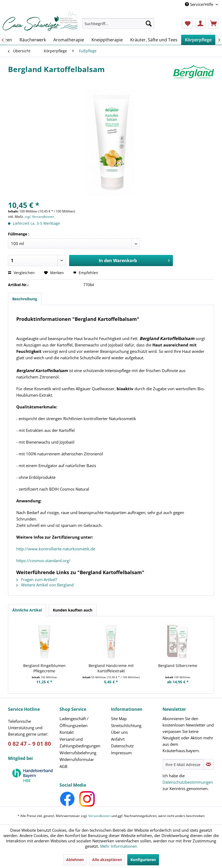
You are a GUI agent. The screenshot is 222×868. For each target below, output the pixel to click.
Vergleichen (21, 273)
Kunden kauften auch (73, 610)
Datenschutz (122, 746)
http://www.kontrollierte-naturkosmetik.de (56, 549)
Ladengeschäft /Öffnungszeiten (74, 722)
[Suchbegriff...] (118, 23)
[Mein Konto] (200, 23)
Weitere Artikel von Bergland (45, 585)
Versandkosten (99, 816)
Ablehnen (75, 860)
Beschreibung (25, 299)
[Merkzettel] (187, 23)
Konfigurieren (143, 860)
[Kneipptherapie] (107, 40)
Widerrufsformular (77, 759)
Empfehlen (86, 273)
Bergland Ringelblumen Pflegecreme (44, 668)
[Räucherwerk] (33, 40)
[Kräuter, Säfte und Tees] (154, 40)
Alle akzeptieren (107, 860)
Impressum (121, 753)
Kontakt (67, 732)
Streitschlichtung (126, 725)
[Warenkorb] (213, 23)
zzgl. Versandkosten (39, 217)
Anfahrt (118, 739)
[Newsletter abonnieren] (209, 764)
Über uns (119, 732)
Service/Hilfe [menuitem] (200, 4)
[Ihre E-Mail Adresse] (183, 764)
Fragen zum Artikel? (37, 579)
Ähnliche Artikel (27, 610)
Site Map (119, 719)
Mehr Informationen (119, 846)
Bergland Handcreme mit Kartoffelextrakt (111, 668)
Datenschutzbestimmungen (188, 782)
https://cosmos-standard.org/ (43, 561)
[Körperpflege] (198, 40)
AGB (64, 766)
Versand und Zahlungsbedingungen (80, 743)
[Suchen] (149, 23)
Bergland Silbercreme (178, 666)
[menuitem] (118, 26)
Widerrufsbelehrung (78, 753)
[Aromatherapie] (69, 40)
